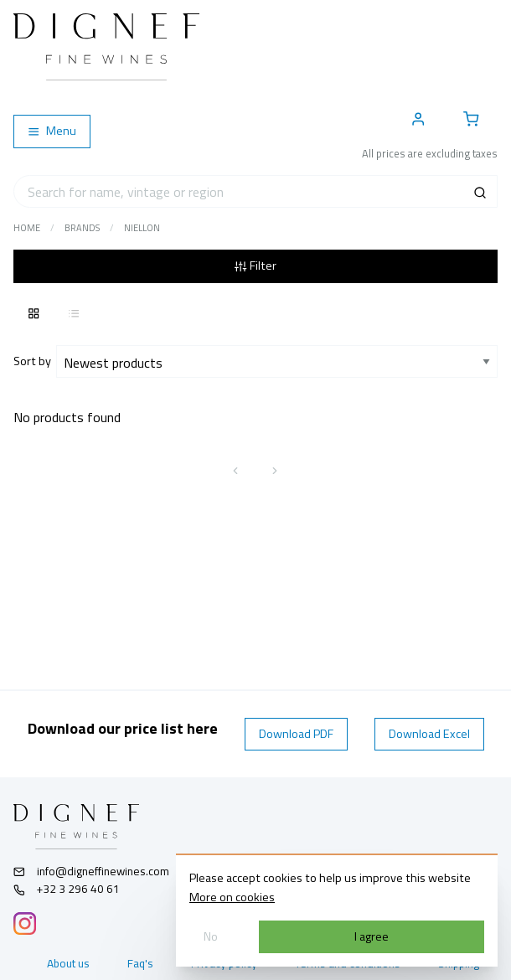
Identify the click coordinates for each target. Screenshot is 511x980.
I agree (372, 936)
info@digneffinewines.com (91, 871)
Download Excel (429, 734)
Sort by (35, 361)
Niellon (142, 228)
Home (27, 228)
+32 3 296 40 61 (67, 889)
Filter (255, 266)
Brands (82, 228)
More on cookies (232, 897)
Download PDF (296, 734)
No (211, 936)
